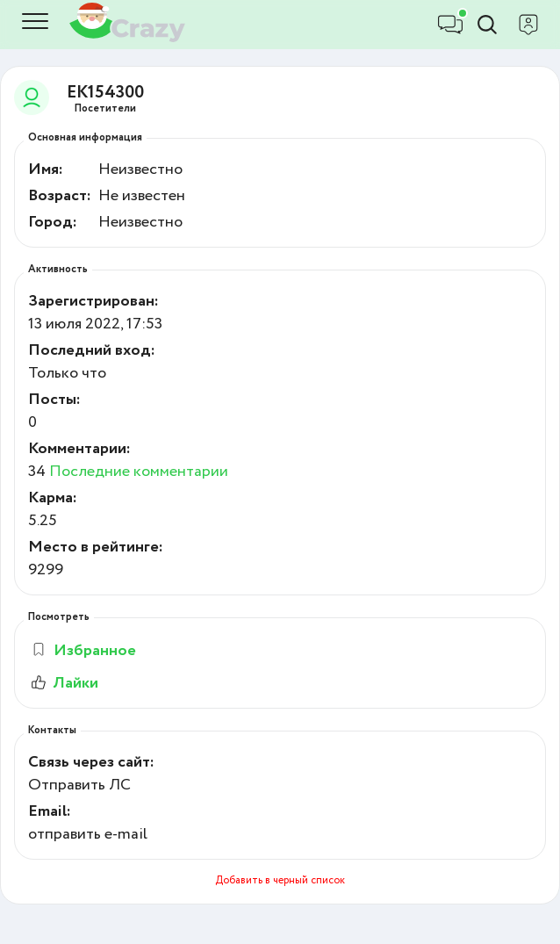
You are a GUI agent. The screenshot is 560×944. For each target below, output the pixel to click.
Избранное (83, 651)
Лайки (63, 683)
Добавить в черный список (280, 880)
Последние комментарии (139, 472)
